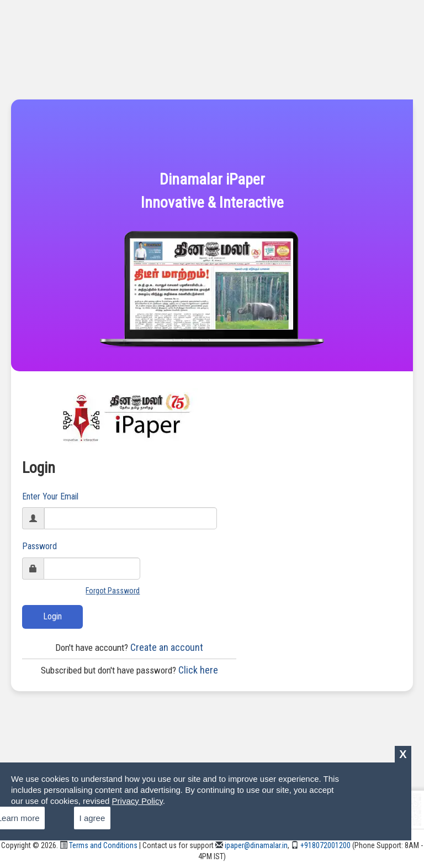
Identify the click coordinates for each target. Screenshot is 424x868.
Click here (129, 670)
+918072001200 (321, 845)
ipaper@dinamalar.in (251, 845)
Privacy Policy (137, 801)
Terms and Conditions (99, 845)
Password (39, 546)
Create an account (129, 647)
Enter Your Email (50, 496)
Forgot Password (113, 591)
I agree (92, 818)
